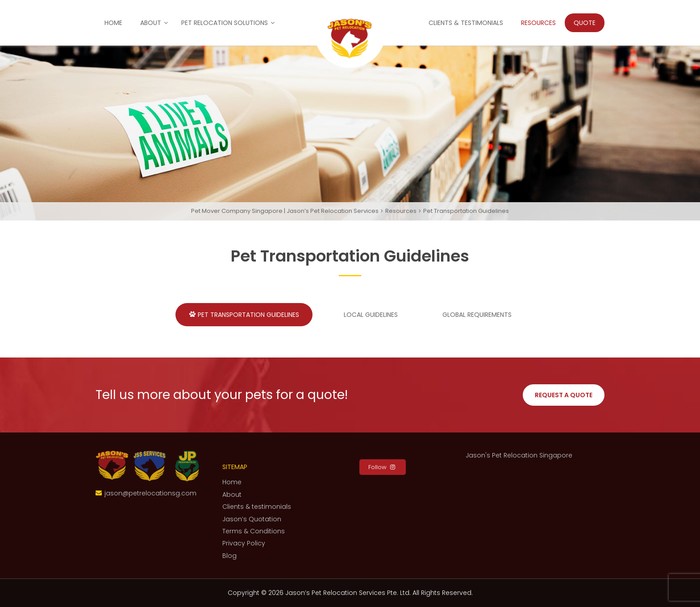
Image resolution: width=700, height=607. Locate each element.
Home (113, 23)
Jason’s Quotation (252, 519)
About (151, 23)
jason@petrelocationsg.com (150, 493)
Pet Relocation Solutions (225, 23)
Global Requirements (473, 314)
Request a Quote (564, 395)
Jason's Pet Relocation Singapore (519, 455)
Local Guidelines (366, 314)
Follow (383, 467)
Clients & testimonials (466, 23)
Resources (538, 23)
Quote (585, 23)
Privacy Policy (244, 543)
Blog (229, 556)
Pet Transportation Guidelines (244, 314)
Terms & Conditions (254, 531)
